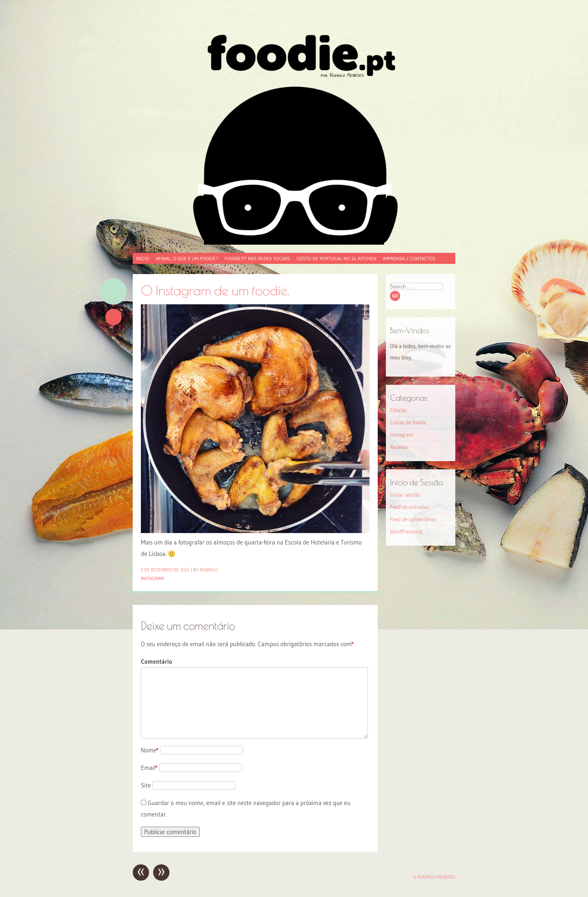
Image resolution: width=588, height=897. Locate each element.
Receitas (399, 447)
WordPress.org (406, 531)
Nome (150, 750)
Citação (398, 410)
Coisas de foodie (408, 422)
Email (149, 768)
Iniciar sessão (405, 495)
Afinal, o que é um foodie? (187, 258)
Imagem (113, 291)
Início (143, 258)
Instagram (152, 578)
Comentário (156, 662)
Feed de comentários (413, 519)
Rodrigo (209, 570)
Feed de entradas (409, 507)
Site (146, 785)
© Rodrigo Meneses (434, 877)
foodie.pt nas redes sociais (257, 258)
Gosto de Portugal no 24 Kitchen (336, 258)
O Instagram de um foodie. (215, 290)
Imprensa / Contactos (409, 258)
